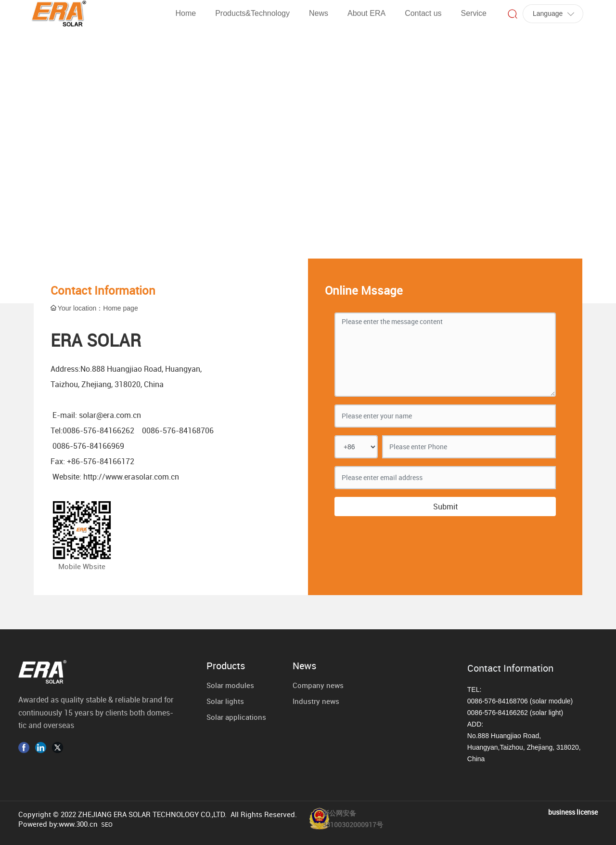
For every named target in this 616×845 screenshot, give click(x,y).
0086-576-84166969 (88, 446)
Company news (318, 685)
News (304, 666)
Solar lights (225, 701)
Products (226, 666)
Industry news (316, 701)
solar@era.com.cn (110, 415)
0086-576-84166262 (98, 430)
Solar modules (230, 685)
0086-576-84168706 (178, 430)
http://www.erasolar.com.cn (131, 477)
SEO (107, 824)
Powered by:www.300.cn (58, 824)
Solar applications (236, 717)
